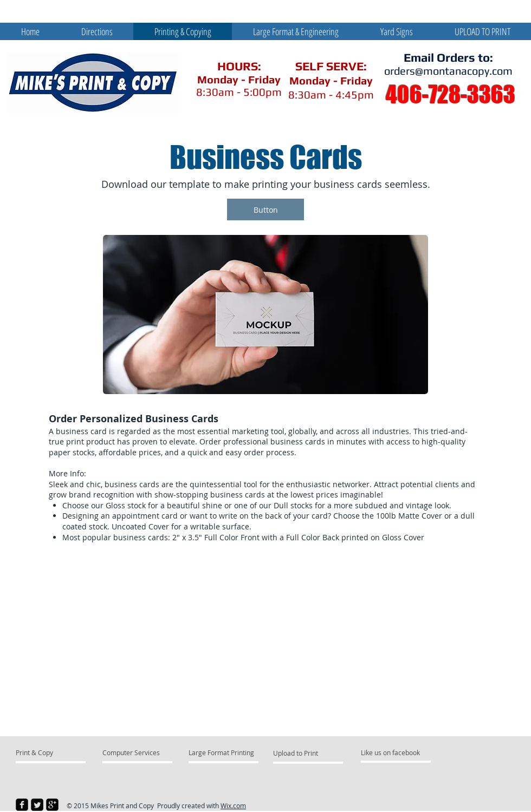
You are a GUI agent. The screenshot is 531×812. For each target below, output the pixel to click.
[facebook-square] (22, 805)
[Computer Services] (134, 752)
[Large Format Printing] (222, 752)
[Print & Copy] (57, 752)
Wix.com (233, 806)
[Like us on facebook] (393, 752)
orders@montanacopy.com (448, 71)
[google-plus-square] (52, 805)
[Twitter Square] (37, 805)
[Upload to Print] (306, 753)
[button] (265, 209)
